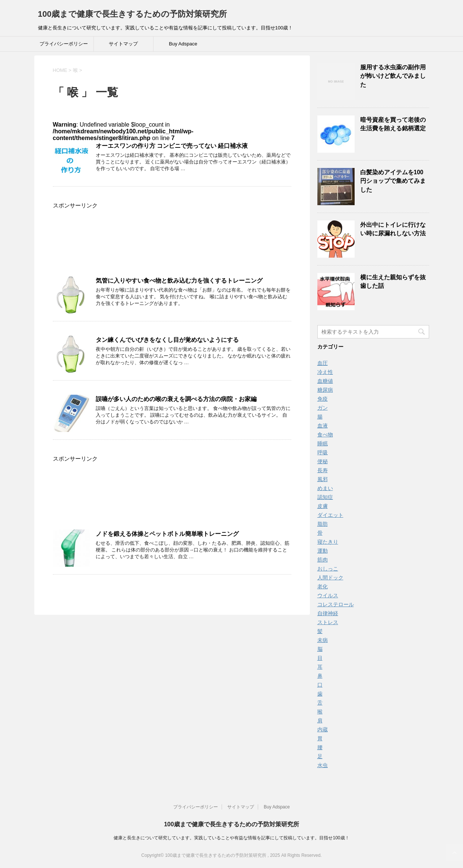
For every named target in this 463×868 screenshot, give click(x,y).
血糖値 (325, 381)
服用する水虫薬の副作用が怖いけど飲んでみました (393, 76)
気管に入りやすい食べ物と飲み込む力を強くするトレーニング (179, 281)
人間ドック (330, 578)
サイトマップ (123, 44)
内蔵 (323, 729)
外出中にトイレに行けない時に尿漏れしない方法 (393, 229)
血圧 (323, 363)
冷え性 (325, 372)
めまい (325, 488)
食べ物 (325, 435)
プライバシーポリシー (64, 44)
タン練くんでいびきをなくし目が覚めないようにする (167, 340)
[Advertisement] (172, 244)
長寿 (323, 470)
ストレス (328, 622)
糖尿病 (325, 390)
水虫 (323, 765)
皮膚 (323, 506)
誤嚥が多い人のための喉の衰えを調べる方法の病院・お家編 (176, 399)
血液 (323, 426)
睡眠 (323, 443)
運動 (323, 551)
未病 (323, 640)
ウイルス (328, 595)
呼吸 (323, 452)
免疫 (323, 399)
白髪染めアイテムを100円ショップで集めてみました (393, 181)
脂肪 (323, 524)
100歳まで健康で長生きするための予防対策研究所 (133, 14)
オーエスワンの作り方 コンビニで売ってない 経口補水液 (172, 146)
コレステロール (336, 604)
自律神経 (328, 613)
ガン (323, 408)
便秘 (323, 461)
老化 (323, 586)
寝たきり (328, 542)
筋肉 (323, 560)
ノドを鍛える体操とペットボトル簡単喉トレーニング (167, 534)
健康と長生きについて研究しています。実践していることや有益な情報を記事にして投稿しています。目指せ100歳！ (231, 838)
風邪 (323, 479)
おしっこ (328, 569)
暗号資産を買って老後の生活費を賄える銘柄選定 (393, 124)
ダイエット (330, 515)
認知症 (325, 497)
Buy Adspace (183, 44)
